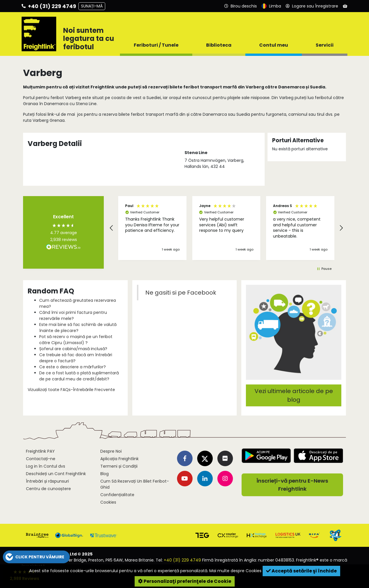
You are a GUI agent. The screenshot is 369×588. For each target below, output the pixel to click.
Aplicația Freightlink (119, 459)
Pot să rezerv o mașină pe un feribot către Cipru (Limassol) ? (76, 340)
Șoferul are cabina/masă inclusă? (73, 349)
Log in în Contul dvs (46, 466)
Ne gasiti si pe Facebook (181, 293)
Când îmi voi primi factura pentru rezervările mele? (73, 315)
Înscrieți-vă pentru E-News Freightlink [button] (292, 485)
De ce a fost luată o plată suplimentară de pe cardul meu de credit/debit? (79, 376)
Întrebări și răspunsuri (47, 481)
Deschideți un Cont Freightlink (56, 474)
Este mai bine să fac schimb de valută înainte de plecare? (78, 328)
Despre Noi (111, 451)
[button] (112, 228)
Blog (105, 474)
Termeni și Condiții (119, 466)
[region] (226, 228)
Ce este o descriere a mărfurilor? (73, 367)
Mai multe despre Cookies (235, 571)
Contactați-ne (41, 459)
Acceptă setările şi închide (301, 571)
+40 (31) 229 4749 (182, 560)
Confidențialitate (117, 495)
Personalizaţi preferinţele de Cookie (185, 581)
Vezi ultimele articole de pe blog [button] (294, 395)
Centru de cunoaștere (48, 489)
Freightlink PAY (40, 451)
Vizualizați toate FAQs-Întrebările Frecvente (71, 390)
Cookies (108, 502)
